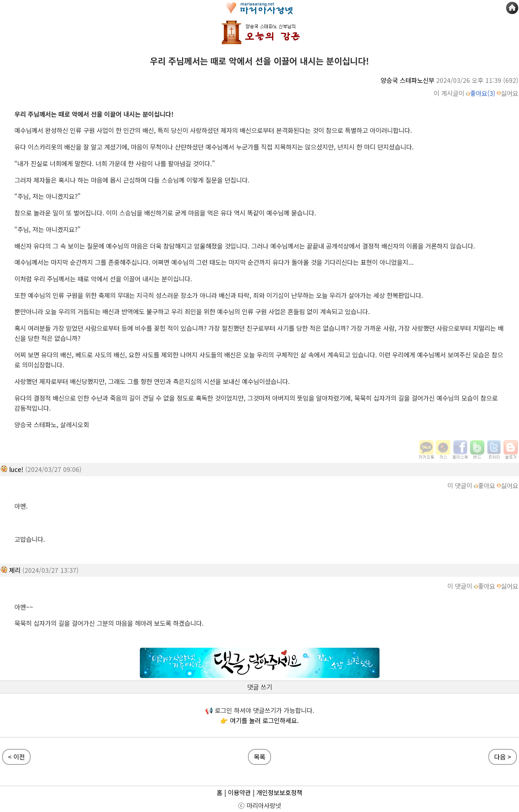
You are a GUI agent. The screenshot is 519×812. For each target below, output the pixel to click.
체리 (15, 570)
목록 (259, 757)
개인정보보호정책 (279, 792)
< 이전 (16, 757)
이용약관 (239, 792)
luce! (16, 469)
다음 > (503, 757)
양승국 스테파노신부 (407, 80)
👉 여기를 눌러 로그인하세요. (259, 720)
